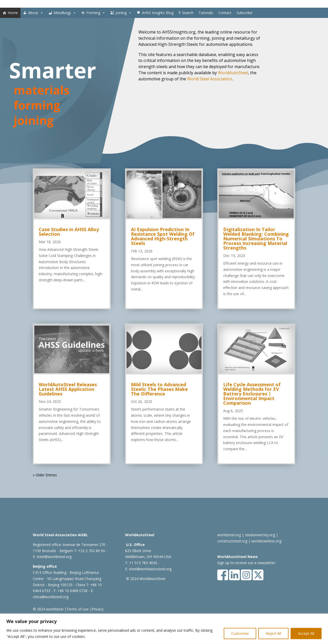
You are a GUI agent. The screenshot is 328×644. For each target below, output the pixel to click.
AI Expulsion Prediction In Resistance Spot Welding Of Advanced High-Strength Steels (163, 236)
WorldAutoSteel (233, 73)
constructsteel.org (232, 541)
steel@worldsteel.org (54, 557)
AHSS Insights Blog (158, 13)
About (36, 13)
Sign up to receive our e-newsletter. (247, 563)
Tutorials (206, 13)
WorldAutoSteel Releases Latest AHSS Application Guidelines (68, 389)
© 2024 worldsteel (48, 609)
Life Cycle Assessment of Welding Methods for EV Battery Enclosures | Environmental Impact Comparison (252, 394)
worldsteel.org (229, 535)
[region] (164, 629)
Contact (225, 13)
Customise (240, 633)
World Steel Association (210, 79)
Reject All (273, 633)
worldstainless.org (266, 541)
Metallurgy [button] (65, 13)
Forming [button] (96, 13)
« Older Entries (45, 475)
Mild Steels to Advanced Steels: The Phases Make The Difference (159, 389)
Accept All (306, 633)
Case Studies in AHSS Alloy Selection (69, 232)
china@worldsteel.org (51, 597)
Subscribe (244, 13)
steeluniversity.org (260, 535)
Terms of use (78, 609)
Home (13, 13)
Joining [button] (124, 13)
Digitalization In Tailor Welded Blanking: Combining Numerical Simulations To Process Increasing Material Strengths (256, 239)
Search (188, 13)
